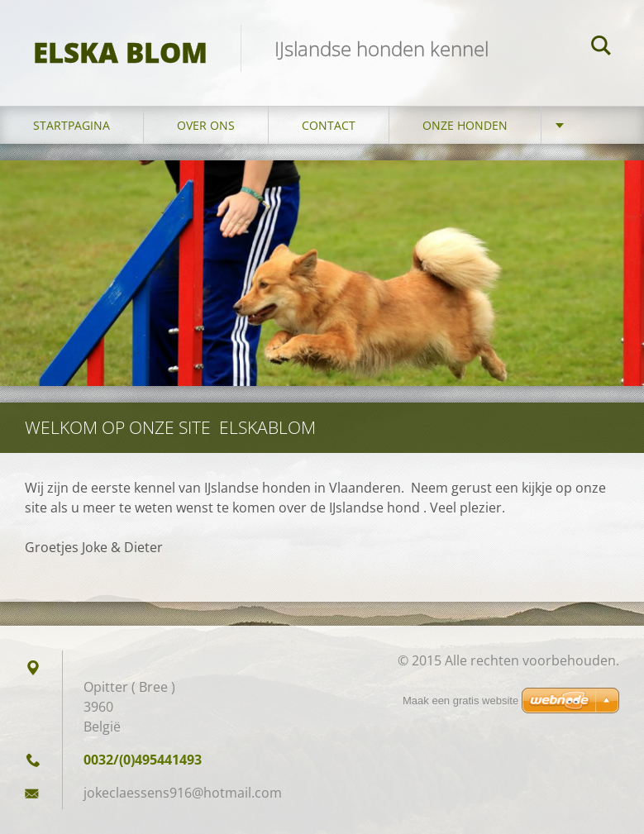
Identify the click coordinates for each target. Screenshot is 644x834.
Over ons (206, 125)
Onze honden (465, 125)
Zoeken (601, 48)
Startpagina (72, 125)
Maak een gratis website (460, 701)
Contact (329, 125)
